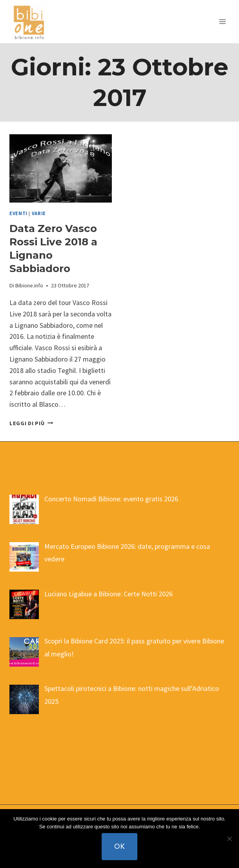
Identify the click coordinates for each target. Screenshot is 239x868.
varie (39, 213)
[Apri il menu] (222, 21)
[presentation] (61, 168)
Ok (119, 846)
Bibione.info (29, 285)
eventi (18, 213)
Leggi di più (31, 423)
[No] (229, 839)
